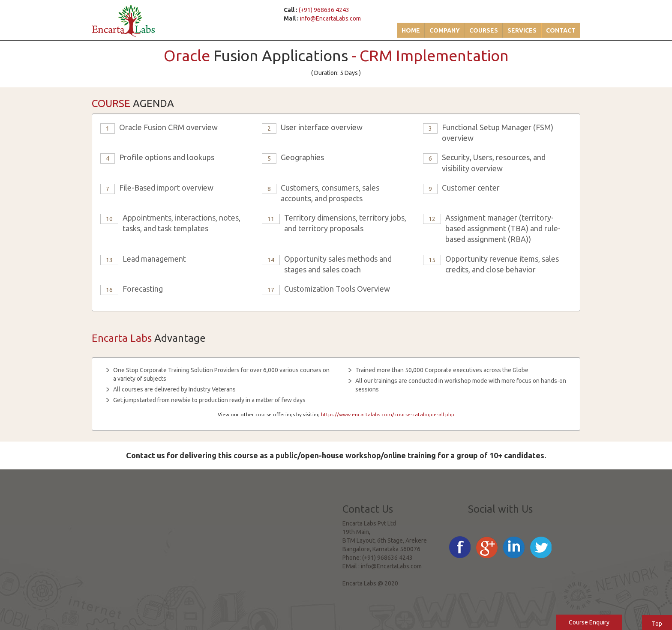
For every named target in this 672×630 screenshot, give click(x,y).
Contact (561, 30)
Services (522, 30)
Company (445, 30)
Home (411, 30)
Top (657, 624)
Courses (484, 30)
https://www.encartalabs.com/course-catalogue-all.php (388, 414)
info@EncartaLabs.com (330, 18)
